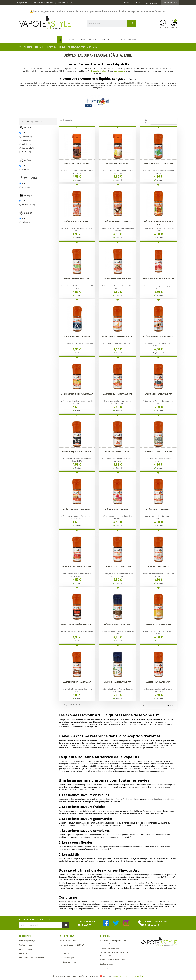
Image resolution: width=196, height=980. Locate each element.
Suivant (170, 706)
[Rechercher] (112, 23)
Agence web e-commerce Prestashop (128, 976)
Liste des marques (67, 958)
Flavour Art (28, 205)
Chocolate (95, 71)
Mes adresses (25, 953)
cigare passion (119, 71)
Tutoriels (125, 3)
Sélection (63, 949)
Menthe (26, 152)
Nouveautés (64, 953)
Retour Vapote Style (27, 941)
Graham (104, 71)
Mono (26, 169)
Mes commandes (26, 949)
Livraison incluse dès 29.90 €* (72, 945)
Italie (25, 222)
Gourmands (28, 148)
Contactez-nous (170, 3)
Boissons (27, 137)
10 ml (26, 187)
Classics (26, 140)
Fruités (26, 144)
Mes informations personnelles (32, 958)
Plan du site (105, 968)
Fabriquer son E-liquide (69, 962)
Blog (138, 3)
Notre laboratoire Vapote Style (112, 960)
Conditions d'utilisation (109, 948)
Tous (24, 133)
